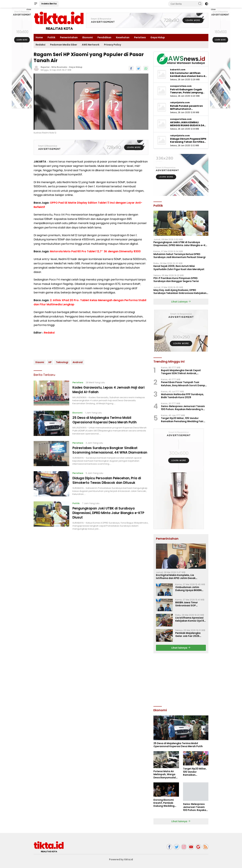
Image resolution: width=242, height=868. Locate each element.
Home (39, 37)
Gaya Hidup (158, 37)
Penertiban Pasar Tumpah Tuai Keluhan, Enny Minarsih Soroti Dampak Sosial (185, 384)
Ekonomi (88, 37)
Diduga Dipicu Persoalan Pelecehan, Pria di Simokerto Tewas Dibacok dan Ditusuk (109, 484)
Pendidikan (104, 37)
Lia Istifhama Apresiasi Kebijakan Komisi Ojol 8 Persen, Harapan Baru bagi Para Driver (190, 619)
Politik (51, 37)
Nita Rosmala (59, 67)
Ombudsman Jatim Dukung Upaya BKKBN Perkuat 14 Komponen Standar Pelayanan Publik (189, 589)
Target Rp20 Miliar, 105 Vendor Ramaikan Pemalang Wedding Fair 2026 (182, 420)
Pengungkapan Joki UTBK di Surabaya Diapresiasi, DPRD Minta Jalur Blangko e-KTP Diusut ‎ (110, 516)
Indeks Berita (49, 4)
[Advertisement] (181, 679)
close (29, 9)
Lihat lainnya (181, 648)
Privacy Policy (113, 45)
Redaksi (41, 45)
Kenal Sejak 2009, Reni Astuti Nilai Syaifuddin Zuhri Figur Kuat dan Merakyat (179, 268)
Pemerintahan (69, 37)
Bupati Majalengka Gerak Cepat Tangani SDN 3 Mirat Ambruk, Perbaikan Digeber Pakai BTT (181, 372)
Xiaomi (40, 362)
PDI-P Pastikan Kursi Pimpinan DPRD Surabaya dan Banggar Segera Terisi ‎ (176, 280)
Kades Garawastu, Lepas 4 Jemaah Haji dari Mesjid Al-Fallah (107, 390)
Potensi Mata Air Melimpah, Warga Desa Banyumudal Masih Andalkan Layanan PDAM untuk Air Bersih (165, 774)
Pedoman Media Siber (64, 45)
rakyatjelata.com (180, 103)
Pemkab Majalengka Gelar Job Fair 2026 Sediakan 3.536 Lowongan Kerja (188, 635)
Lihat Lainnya (181, 302)
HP (50, 362)
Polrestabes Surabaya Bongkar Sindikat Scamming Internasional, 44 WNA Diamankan (107, 452)
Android (78, 362)
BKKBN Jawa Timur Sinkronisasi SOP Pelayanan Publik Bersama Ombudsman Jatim (189, 604)
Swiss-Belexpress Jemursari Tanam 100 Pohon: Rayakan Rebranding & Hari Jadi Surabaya (183, 408)
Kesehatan (123, 37)
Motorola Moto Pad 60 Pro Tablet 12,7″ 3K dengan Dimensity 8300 (95, 251)
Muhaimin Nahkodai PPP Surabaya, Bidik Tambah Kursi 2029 (182, 396)
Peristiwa (140, 37)
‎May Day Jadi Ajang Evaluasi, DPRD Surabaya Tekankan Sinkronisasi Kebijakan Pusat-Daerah (180, 292)
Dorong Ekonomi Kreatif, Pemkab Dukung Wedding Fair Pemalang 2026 (166, 803)
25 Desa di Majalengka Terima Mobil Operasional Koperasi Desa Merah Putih (107, 420)
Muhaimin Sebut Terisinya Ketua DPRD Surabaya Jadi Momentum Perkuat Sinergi (179, 256)
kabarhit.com (178, 70)
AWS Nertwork (91, 45)
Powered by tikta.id (121, 859)
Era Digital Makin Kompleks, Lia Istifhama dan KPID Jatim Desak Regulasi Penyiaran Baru (176, 577)
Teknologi (62, 362)
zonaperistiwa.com (181, 86)
